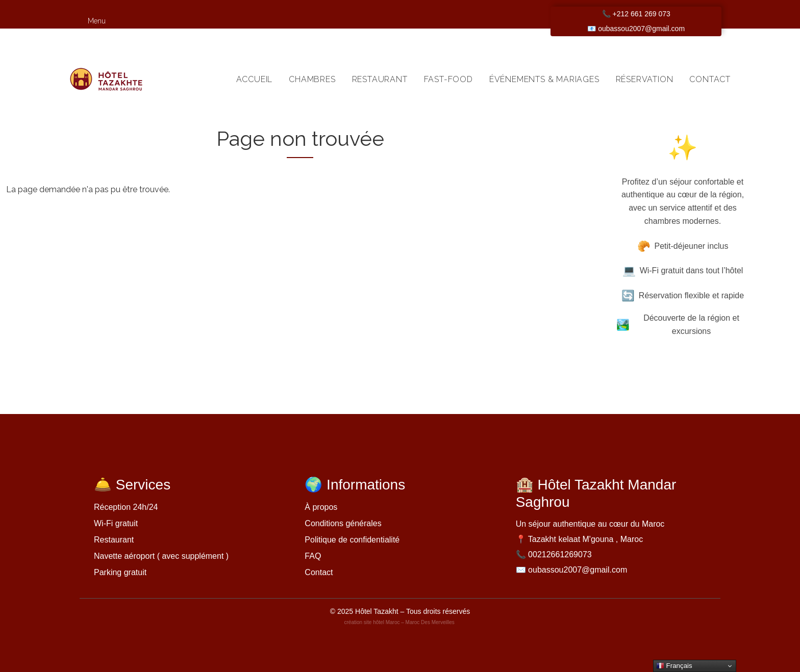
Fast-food (448, 79)
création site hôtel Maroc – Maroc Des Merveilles (400, 622)
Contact (710, 79)
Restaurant (380, 79)
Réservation (645, 79)
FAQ (313, 556)
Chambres (312, 79)
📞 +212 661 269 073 (636, 14)
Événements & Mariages (544, 79)
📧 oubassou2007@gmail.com (636, 29)
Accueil (255, 79)
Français (674, 666)
